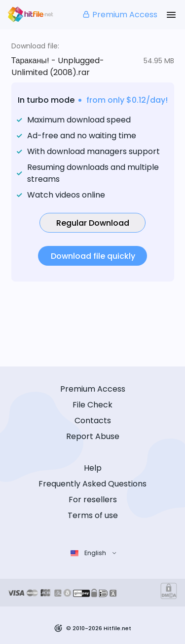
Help (93, 468)
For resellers (93, 500)
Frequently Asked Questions (92, 484)
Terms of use (93, 515)
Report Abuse (93, 436)
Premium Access (120, 15)
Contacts (93, 421)
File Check (92, 405)
